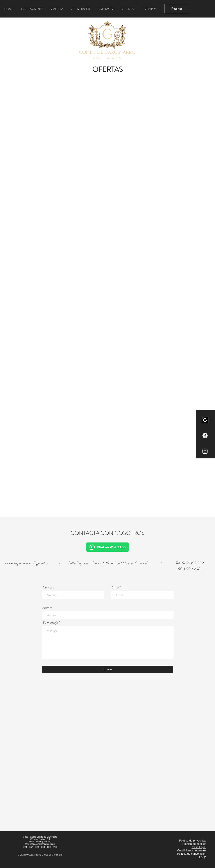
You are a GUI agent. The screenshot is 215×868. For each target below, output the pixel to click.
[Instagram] (205, 451)
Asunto (47, 608)
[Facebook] (205, 436)
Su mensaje (50, 623)
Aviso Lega (199, 847)
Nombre (48, 587)
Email (115, 587)
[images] (205, 420)
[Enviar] (108, 669)
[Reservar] (177, 9)
